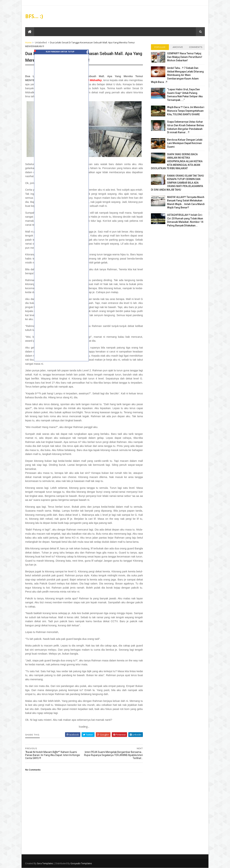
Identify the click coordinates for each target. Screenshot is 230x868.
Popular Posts (160, 48)
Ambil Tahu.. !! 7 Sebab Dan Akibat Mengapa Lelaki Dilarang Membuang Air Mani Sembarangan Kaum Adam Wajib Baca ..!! (177, 75)
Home (28, 42)
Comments (196, 47)
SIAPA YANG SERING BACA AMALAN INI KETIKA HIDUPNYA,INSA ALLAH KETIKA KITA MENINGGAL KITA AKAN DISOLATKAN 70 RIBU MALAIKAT (177, 161)
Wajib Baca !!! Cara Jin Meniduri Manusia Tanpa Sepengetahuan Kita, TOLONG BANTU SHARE (186, 111)
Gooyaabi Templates (81, 863)
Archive (178, 47)
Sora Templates (45, 863)
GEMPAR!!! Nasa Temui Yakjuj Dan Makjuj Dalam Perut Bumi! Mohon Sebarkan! (185, 57)
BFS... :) (34, 16)
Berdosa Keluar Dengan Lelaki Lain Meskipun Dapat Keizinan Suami (185, 143)
